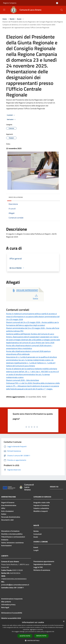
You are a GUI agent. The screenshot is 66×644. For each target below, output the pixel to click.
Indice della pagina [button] (16, 197)
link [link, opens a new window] (53, 632)
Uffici (3, 508)
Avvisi (19, 19)
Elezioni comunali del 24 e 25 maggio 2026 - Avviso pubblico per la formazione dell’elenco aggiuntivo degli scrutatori (32, 324)
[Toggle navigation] (4, 10)
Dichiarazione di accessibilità (12, 613)
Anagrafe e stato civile (42, 502)
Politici (4, 514)
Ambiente (5, 540)
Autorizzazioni (6, 545)
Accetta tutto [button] (25, 636)
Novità (12, 19)
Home (5, 19)
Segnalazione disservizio (42, 564)
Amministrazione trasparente (12, 599)
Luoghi (36, 550)
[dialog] (33, 632)
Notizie (36, 531)
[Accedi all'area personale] (57, 3)
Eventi (36, 547)
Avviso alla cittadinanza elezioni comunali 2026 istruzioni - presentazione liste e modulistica (29, 347)
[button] (33, 640)
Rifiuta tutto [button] (41, 636)
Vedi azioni (12, 120)
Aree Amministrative (9, 505)
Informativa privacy (8, 605)
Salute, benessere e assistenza (12, 543)
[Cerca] (62, 10)
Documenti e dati (7, 520)
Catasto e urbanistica (41, 508)
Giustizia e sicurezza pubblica (12, 534)
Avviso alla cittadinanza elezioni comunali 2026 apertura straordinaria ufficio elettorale (28, 353)
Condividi (11, 115)
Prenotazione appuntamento (44, 561)
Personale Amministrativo (11, 517)
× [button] (64, 622)
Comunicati (38, 534)
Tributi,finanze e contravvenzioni (13, 537)
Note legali (5, 607)
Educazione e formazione (10, 531)
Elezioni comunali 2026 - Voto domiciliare (23, 380)
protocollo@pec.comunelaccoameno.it (15, 585)
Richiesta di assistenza (42, 570)
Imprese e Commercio (41, 505)
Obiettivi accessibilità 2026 (11, 618)
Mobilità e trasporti (41, 511)
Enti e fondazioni (7, 511)
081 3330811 (19, 588)
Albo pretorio (6, 602)
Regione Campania (10, 3)
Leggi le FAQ (38, 567)
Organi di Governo (8, 502)
